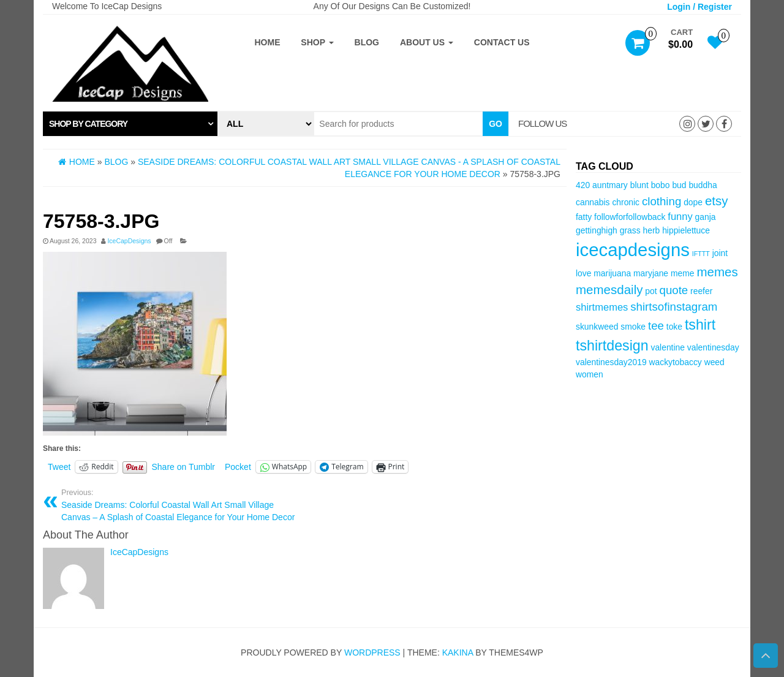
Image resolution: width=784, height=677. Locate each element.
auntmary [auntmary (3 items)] (610, 185)
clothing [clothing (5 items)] (661, 201)
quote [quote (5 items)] (674, 290)
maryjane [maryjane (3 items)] (651, 273)
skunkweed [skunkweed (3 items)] (597, 327)
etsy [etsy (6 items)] (717, 201)
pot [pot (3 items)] (651, 291)
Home (267, 42)
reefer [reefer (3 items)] (701, 291)
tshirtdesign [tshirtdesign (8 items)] (612, 346)
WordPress (372, 652)
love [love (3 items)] (583, 273)
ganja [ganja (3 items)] (706, 217)
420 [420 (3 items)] (583, 185)
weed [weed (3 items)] (714, 362)
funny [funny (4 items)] (680, 217)
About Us (427, 42)
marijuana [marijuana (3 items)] (612, 273)
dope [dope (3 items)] (693, 202)
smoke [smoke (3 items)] (633, 327)
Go (496, 124)
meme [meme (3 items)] (683, 273)
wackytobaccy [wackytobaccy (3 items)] (675, 362)
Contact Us (502, 42)
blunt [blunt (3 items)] (639, 185)
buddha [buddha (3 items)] (703, 185)
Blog (367, 42)
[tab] (130, 124)
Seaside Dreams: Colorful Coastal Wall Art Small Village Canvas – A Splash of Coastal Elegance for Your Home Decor (179, 505)
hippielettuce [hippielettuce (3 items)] (686, 230)
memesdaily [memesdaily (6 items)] (609, 289)
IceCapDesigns (129, 241)
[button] (130, 124)
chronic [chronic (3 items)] (626, 202)
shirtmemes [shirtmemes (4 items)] (602, 307)
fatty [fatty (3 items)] (584, 217)
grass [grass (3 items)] (630, 230)
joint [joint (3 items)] (720, 253)
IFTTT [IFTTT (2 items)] (701, 254)
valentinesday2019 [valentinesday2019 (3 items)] (611, 362)
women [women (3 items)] (590, 374)
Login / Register (699, 7)
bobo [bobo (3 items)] (661, 185)
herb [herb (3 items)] (652, 230)
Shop (317, 42)
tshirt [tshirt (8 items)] (700, 325)
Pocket (238, 467)
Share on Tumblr (184, 467)
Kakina (458, 652)
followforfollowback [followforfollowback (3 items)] (630, 217)
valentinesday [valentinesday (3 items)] (713, 347)
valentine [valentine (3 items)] (667, 347)
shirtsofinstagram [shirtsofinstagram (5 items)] (674, 307)
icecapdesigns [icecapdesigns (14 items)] (633, 250)
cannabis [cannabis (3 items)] (593, 202)
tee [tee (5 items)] (656, 326)
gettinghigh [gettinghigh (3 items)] (597, 230)
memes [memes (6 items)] (717, 272)
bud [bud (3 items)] (679, 185)
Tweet (59, 467)
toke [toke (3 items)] (674, 327)
